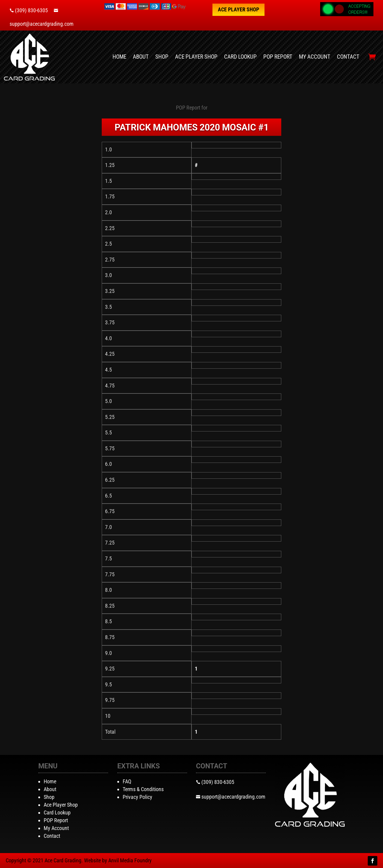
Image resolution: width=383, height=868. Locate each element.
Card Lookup (240, 57)
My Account (315, 57)
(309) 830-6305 (31, 10)
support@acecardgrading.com (42, 24)
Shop (162, 57)
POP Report (278, 57)
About (141, 57)
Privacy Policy (137, 797)
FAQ (127, 781)
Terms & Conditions (143, 789)
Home (119, 57)
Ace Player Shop (238, 9)
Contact (348, 57)
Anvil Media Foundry (130, 860)
